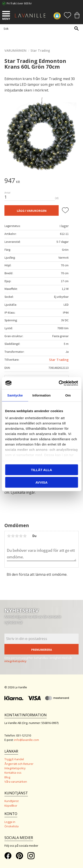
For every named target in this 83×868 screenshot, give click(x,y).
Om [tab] (68, 395)
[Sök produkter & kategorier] (40, 28)
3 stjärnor (17, 536)
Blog (7, 777)
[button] (7, 14)
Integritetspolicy (15, 768)
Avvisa (41, 482)
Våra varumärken (16, 782)
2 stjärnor (13, 536)
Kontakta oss (13, 773)
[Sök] (76, 28)
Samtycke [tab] (15, 395)
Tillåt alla (41, 470)
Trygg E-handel (14, 759)
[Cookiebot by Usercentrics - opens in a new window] (59, 383)
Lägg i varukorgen (32, 211)
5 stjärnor (25, 536)
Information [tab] (41, 395)
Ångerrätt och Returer (19, 764)
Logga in (10, 822)
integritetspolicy (15, 661)
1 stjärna (9, 536)
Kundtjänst (12, 801)
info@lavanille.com (27, 740)
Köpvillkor (11, 806)
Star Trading (59, 360)
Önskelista (12, 826)
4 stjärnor (21, 536)
